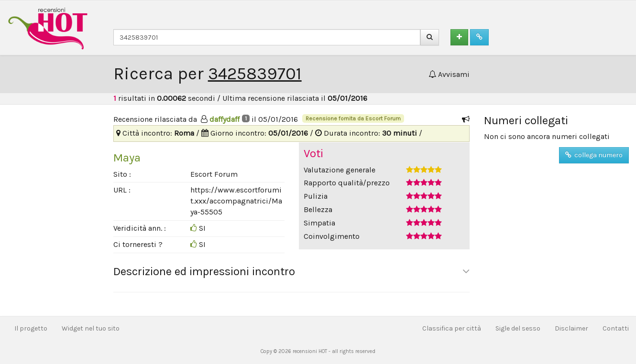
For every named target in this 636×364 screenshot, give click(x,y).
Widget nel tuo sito (91, 328)
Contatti (616, 328)
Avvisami (449, 74)
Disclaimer (571, 328)
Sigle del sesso (518, 328)
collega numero (594, 155)
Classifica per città (452, 328)
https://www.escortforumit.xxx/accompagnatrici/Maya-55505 (236, 201)
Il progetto (31, 328)
